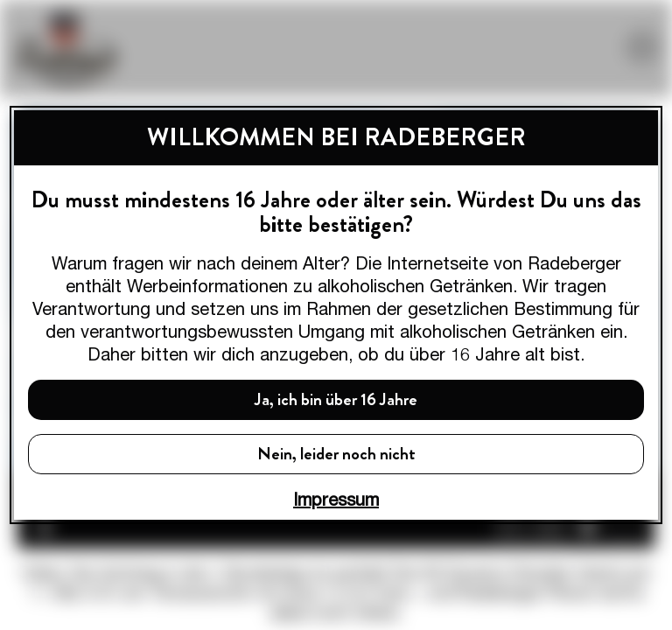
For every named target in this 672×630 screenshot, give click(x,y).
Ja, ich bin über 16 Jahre (336, 399)
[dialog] (336, 315)
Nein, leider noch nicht (336, 454)
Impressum (336, 499)
